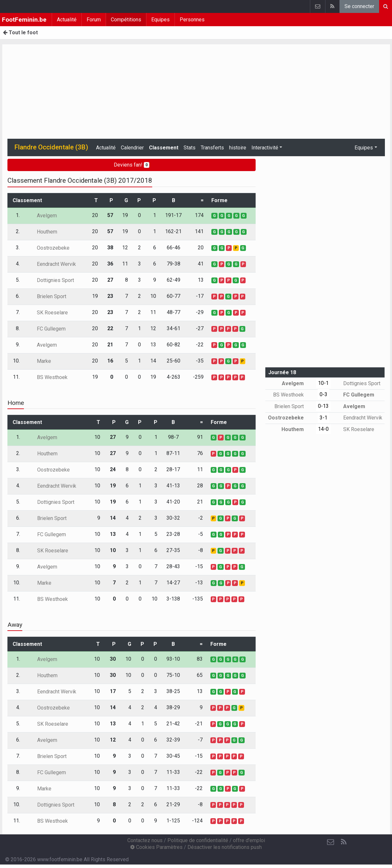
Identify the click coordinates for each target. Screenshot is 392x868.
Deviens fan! (132, 165)
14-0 (323, 429)
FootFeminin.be (24, 20)
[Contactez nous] (331, 842)
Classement (164, 148)
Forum (94, 20)
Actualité (67, 20)
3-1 (323, 418)
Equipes (160, 20)
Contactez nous (145, 840)
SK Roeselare (48, 313)
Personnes (192, 20)
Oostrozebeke (48, 248)
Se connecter (359, 6)
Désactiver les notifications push (225, 847)
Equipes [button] (364, 148)
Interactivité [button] (265, 148)
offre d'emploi (249, 840)
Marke (39, 361)
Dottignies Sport (51, 280)
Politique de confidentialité (198, 840)
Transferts (212, 148)
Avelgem (42, 216)
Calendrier (132, 148)
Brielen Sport (47, 296)
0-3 (323, 394)
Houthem (42, 232)
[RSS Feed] (344, 842)
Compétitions (126, 20)
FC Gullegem (47, 329)
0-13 (323, 406)
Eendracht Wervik (52, 264)
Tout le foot (20, 33)
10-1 (323, 383)
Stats (190, 148)
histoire (238, 148)
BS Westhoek (48, 377)
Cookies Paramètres (156, 847)
